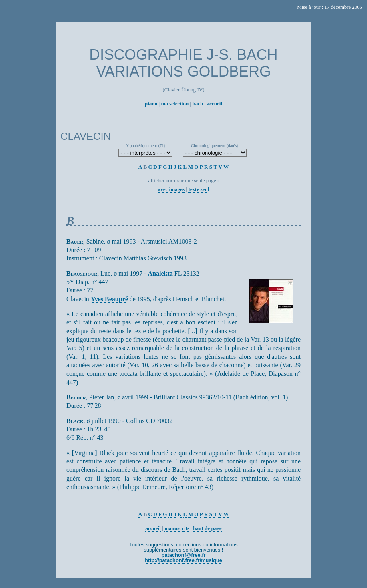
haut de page (207, 528)
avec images (171, 189)
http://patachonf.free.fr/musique (183, 560)
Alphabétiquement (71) (145, 145)
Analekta (160, 273)
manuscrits (177, 528)
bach (198, 104)
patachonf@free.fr (184, 555)
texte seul (199, 189)
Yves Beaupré (109, 299)
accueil (215, 104)
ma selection (175, 104)
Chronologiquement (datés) (215, 145)
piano (151, 104)
